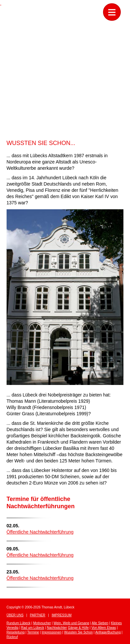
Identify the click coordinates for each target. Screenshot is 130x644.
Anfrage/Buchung (108, 632)
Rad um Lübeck (33, 628)
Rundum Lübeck (19, 623)
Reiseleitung (16, 632)
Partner (38, 615)
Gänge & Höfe (78, 628)
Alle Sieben (100, 623)
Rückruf (12, 637)
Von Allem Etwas (104, 628)
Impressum (62, 615)
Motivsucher (42, 623)
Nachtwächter (57, 628)
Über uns (15, 615)
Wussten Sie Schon (78, 632)
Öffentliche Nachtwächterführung (40, 532)
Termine (33, 632)
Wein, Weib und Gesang (71, 623)
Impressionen (52, 632)
